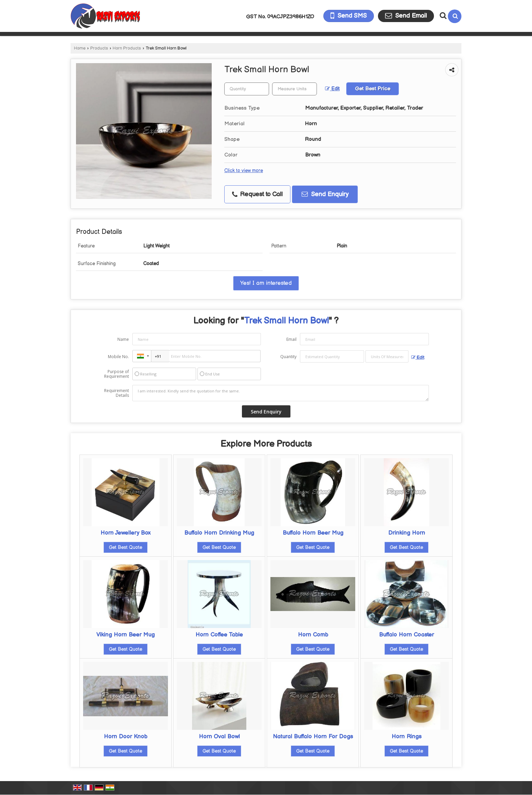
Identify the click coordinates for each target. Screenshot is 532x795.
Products (99, 48)
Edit (332, 89)
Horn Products (127, 48)
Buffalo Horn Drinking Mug (219, 533)
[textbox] (294, 89)
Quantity (288, 357)
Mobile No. (118, 357)
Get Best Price (373, 89)
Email (291, 339)
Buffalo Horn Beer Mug (313, 533)
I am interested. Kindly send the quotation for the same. (281, 393)
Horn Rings (406, 737)
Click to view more (244, 171)
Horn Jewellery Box (126, 533)
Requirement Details (117, 393)
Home (80, 48)
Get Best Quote (126, 547)
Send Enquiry (325, 194)
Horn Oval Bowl (219, 737)
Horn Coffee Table (219, 635)
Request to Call (257, 194)
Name (123, 339)
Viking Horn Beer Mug (126, 635)
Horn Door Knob (126, 737)
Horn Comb (313, 635)
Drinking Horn (407, 533)
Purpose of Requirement (117, 374)
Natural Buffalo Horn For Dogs (313, 737)
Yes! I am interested (266, 283)
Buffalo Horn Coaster (406, 635)
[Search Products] (442, 16)
